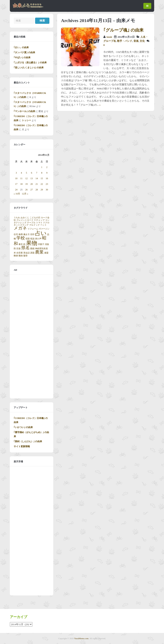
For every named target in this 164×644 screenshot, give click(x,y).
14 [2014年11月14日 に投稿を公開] (37, 178)
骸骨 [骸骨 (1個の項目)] (25, 256)
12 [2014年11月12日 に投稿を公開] (26, 178)
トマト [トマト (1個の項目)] (39, 223)
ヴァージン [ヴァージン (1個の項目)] (44, 229)
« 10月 (17, 194)
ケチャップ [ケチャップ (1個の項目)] (39, 220)
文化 (142, 41)
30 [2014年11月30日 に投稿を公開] (47, 190)
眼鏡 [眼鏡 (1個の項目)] (32, 249)
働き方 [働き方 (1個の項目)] (27, 234)
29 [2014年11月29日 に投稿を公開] (42, 190)
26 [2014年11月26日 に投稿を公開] (26, 190)
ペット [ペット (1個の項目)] (44, 225)
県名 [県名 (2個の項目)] (25, 248)
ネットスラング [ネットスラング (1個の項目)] (21, 225)
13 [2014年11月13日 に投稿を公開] (31, 178)
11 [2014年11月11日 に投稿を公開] (21, 178)
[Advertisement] (32, 337)
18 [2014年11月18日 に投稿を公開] (21, 184)
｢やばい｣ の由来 (22, 57)
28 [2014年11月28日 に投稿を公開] (37, 190)
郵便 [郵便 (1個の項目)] (16, 256)
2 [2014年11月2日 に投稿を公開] (47, 167)
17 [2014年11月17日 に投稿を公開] (16, 184)
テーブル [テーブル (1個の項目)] (31, 223)
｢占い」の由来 (21, 47)
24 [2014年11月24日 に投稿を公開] (16, 190)
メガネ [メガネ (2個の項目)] (20, 228)
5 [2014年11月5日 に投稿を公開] (26, 173)
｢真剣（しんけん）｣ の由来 (28, 441)
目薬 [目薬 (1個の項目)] (19, 249)
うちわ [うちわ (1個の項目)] (17, 218)
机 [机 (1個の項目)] (24, 244)
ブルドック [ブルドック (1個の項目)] (34, 225)
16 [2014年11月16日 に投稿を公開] (47, 178)
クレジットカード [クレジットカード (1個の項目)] (25, 220)
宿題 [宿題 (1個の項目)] (28, 239)
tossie (109, 37)
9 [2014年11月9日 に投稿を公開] (47, 173)
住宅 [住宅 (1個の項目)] (16, 234)
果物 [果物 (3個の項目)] (32, 243)
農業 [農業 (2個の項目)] (39, 252)
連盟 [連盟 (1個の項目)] (46, 253)
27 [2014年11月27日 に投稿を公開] (31, 190)
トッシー (26, 120)
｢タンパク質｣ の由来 (24, 52)
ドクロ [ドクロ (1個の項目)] (46, 223)
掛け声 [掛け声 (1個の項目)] (38, 239)
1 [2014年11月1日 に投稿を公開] (42, 167)
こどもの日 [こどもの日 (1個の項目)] (35, 218)
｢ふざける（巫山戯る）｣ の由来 (30, 63)
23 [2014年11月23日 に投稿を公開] (47, 184)
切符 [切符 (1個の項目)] (32, 234)
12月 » (25, 194)
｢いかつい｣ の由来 (23, 427)
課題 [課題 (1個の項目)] (32, 253)
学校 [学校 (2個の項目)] (21, 238)
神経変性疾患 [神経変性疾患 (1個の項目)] (41, 249)
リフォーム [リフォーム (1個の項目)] (33, 229)
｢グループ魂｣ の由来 (123, 30)
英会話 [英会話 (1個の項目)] (27, 253)
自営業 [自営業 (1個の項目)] (20, 253)
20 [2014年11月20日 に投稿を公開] (31, 184)
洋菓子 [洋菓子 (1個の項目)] (41, 244)
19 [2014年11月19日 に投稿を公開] (26, 184)
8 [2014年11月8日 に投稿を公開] (42, 173)
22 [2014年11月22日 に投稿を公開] (42, 184)
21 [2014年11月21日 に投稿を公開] (37, 184)
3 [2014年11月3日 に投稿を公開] (16, 173)
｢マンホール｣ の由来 (24, 111)
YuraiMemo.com (81, 638)
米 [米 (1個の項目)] (15, 253)
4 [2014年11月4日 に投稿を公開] (21, 173)
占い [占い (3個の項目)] (41, 233)
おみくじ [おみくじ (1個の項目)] (25, 218)
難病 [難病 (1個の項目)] (21, 256)
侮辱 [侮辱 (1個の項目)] (21, 234)
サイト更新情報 (22, 446)
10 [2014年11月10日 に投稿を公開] (16, 178)
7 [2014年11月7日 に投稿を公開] (37, 173)
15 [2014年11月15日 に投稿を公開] (42, 178)
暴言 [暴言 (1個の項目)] (21, 244)
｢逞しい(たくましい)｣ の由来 (29, 68)
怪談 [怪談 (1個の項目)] (32, 239)
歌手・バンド (125, 41)
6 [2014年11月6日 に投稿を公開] (31, 173)
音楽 (136, 41)
